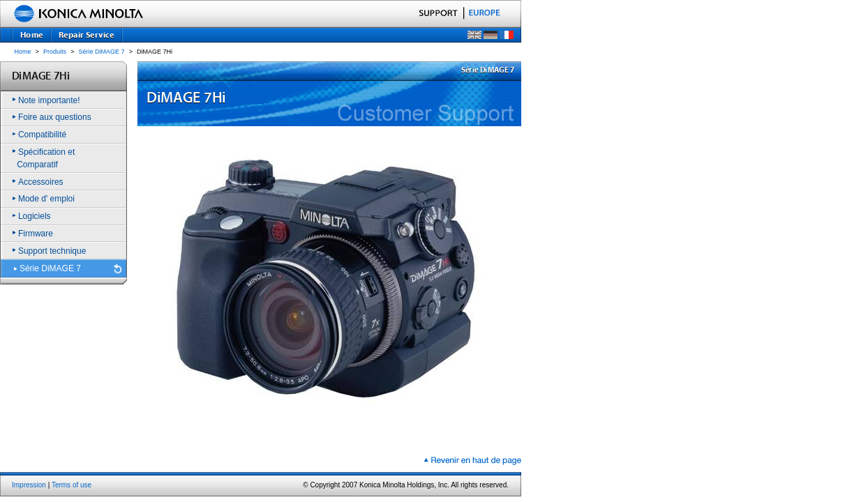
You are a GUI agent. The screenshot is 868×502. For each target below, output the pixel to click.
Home (23, 52)
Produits (55, 52)
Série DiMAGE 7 (102, 52)
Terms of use (72, 485)
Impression (29, 485)
